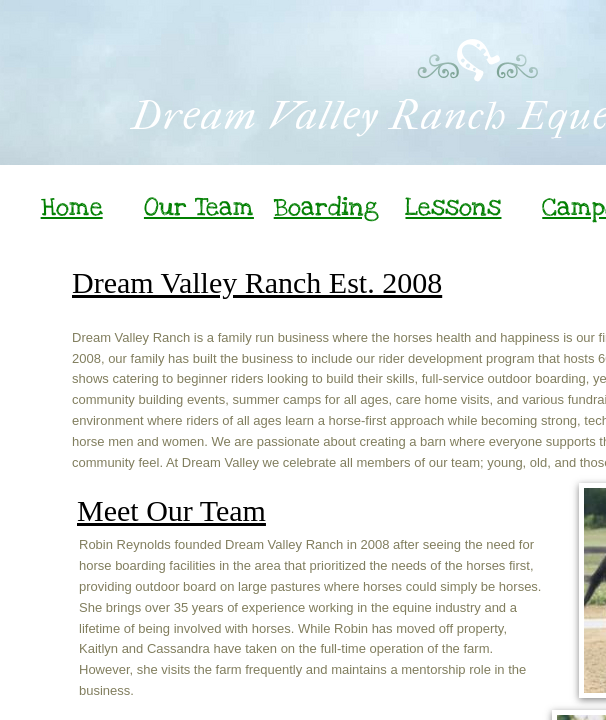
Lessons (453, 207)
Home (72, 207)
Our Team (199, 207)
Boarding (326, 207)
